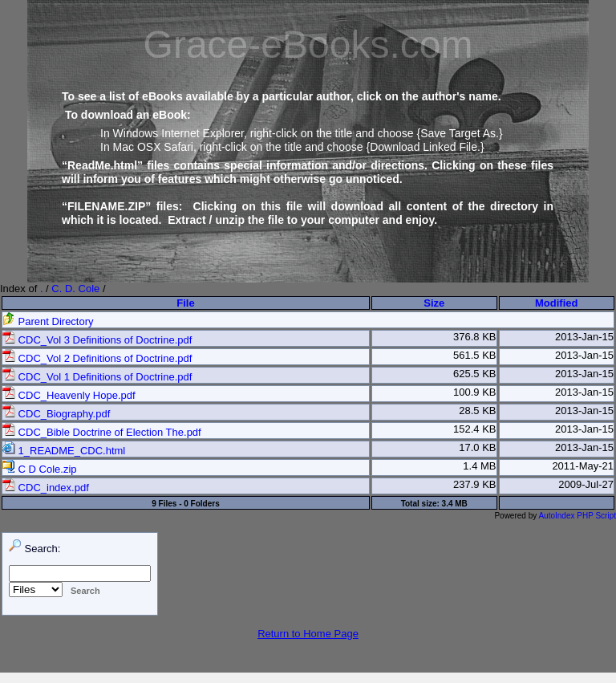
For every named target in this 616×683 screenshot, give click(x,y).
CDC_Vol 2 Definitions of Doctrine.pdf (97, 358)
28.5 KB (477, 411)
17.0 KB (477, 447)
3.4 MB (455, 504)
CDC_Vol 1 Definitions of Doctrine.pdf (97, 377)
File (185, 303)
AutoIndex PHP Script (577, 516)
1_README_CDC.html (64, 451)
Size (434, 303)
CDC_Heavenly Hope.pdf (69, 395)
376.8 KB (475, 337)
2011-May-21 (583, 466)
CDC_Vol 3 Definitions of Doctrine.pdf (97, 340)
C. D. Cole (75, 289)
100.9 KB (475, 392)
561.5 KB (475, 355)
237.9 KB (475, 484)
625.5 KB (475, 374)
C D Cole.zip (40, 469)
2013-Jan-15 (584, 337)
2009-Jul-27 (586, 484)
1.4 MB (479, 466)
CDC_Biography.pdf (56, 414)
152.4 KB (475, 429)
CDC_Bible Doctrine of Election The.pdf (102, 432)
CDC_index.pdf (46, 488)
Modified (556, 303)
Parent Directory (48, 321)
